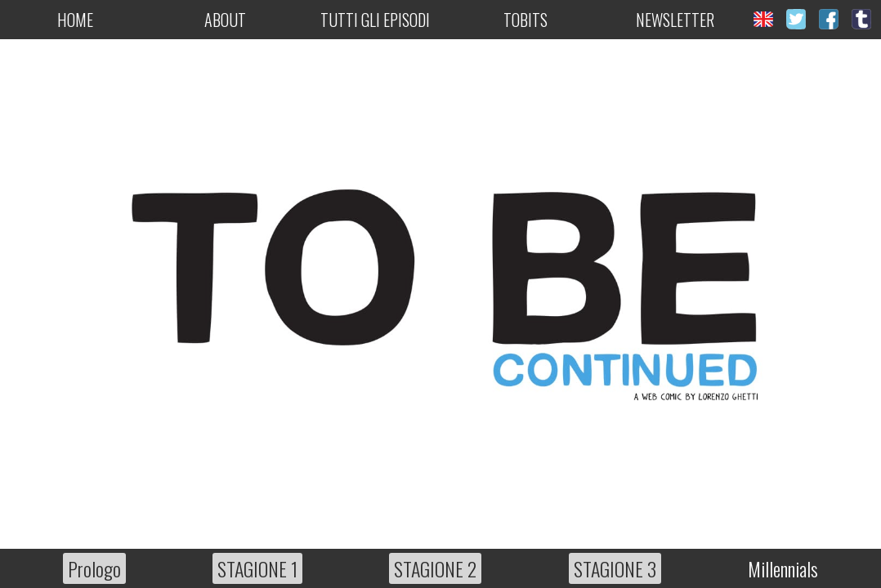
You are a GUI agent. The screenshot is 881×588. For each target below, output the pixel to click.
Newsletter (675, 20)
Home (75, 20)
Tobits (525, 20)
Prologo (94, 568)
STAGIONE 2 (435, 568)
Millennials (783, 568)
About (225, 20)
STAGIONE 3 (615, 568)
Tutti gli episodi (375, 20)
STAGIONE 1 (257, 568)
